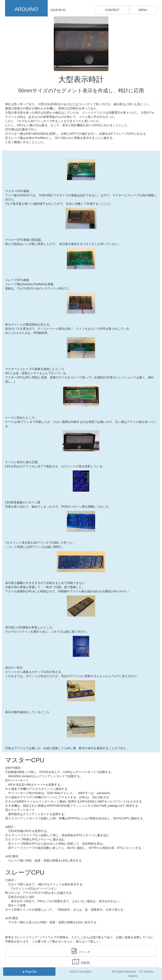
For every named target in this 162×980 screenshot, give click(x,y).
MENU (143, 10)
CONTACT (112, 10)
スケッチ (81, 951)
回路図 (81, 962)
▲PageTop (29, 972)
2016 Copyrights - (81, 972)
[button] (26, 8)
